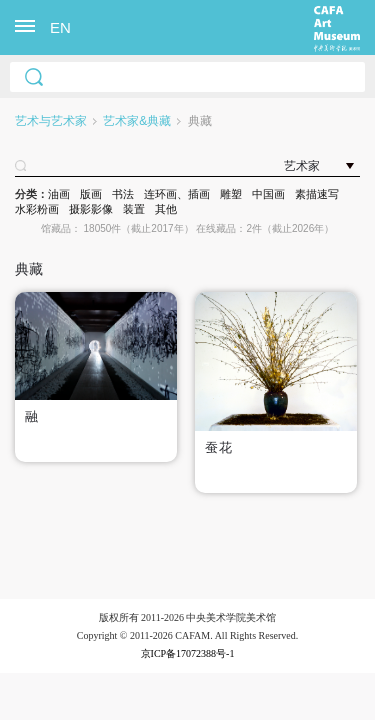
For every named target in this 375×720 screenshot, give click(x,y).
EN (60, 27)
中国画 (268, 194)
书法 (123, 194)
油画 (59, 194)
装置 (134, 209)
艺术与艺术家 (51, 121)
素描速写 (317, 194)
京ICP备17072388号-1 (188, 653)
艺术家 (302, 166)
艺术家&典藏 (137, 121)
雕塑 (231, 194)
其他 (166, 209)
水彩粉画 (37, 209)
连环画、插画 (177, 194)
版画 (91, 194)
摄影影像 (91, 209)
